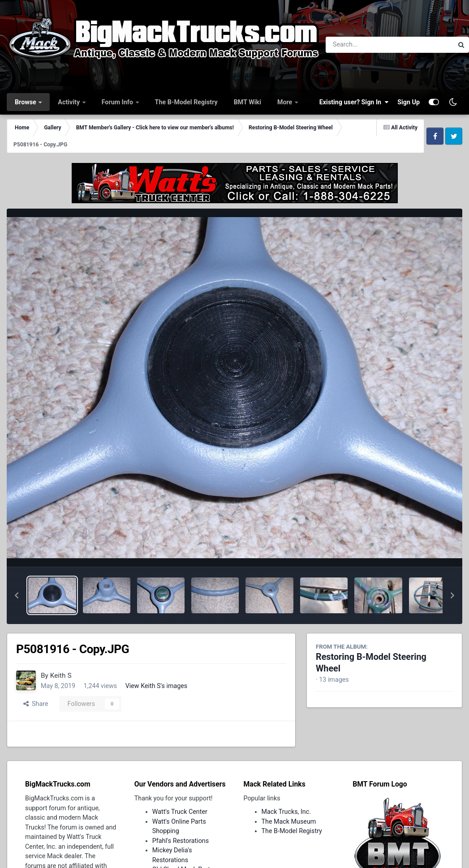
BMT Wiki (247, 102)
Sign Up (409, 102)
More (286, 102)
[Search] (365, 45)
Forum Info (118, 102)
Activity (69, 102)
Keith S (61, 676)
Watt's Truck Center (180, 812)
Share (36, 704)
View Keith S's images (157, 686)
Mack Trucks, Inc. (286, 812)
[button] (17, 595)
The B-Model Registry (186, 102)
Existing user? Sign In (354, 102)
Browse (26, 102)
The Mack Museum (289, 821)
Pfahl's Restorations (181, 841)
